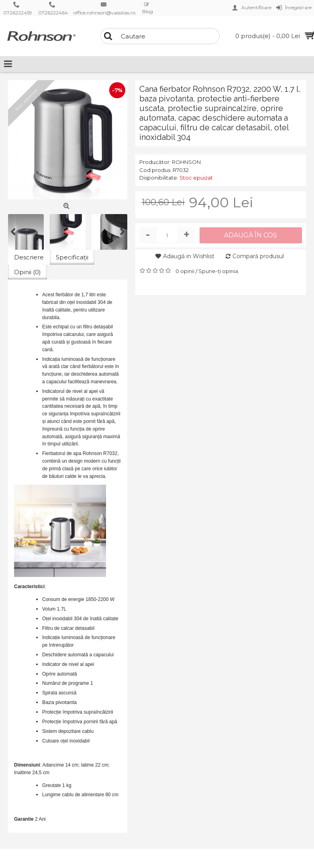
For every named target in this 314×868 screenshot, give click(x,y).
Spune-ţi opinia (218, 271)
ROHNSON (186, 162)
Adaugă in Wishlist (189, 256)
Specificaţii (72, 257)
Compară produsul (258, 256)
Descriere (29, 257)
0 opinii (185, 271)
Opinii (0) (28, 272)
